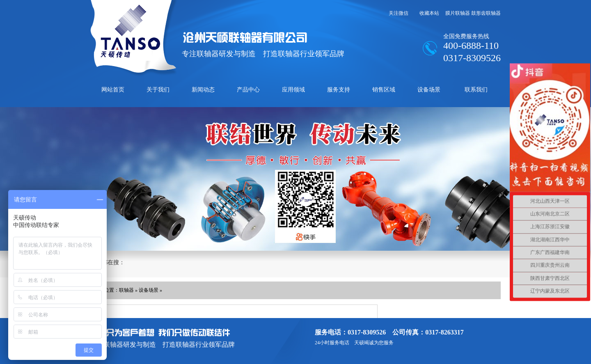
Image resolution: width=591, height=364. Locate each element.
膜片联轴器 (458, 13)
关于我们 (158, 90)
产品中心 (248, 90)
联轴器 (126, 290)
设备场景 (429, 90)
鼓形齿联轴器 (486, 13)
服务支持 (339, 90)
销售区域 (384, 90)
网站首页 (113, 90)
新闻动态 (203, 90)
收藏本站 (429, 13)
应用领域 (293, 90)
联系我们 (476, 90)
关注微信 (399, 13)
